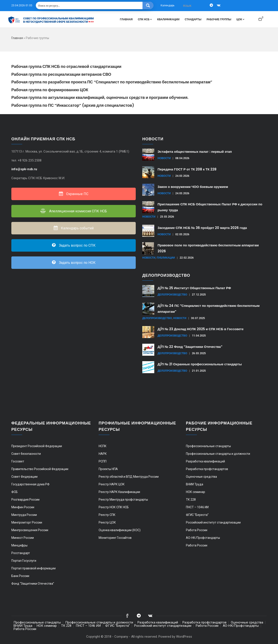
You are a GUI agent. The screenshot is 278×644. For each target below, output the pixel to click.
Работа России (197, 530)
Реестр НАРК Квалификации (119, 492)
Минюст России (23, 538)
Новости (164, 158)
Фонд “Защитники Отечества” (33, 584)
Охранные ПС (74, 194)
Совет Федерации (24, 477)
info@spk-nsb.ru (25, 169)
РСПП (103, 461)
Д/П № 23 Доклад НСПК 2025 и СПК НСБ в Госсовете (201, 329)
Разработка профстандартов (207, 469)
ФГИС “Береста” (197, 515)
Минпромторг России (27, 522)
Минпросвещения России (30, 530)
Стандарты (193, 19)
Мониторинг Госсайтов (115, 538)
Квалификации (168, 19)
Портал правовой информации (33, 568)
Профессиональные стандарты (208, 446)
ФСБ (15, 492)
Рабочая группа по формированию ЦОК (50, 90)
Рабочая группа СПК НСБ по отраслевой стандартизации (66, 66)
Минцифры (19, 545)
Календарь (167, 5)
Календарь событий (74, 228)
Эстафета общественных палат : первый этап (195, 152)
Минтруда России (24, 515)
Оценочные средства (201, 477)
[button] (261, 17)
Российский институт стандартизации (213, 522)
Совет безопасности (26, 454)
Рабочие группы (219, 19)
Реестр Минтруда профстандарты (123, 500)
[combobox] (188, 6)
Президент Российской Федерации (37, 446)
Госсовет (18, 461)
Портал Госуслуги (24, 561)
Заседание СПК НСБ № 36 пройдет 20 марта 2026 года (202, 228)
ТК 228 (191, 500)
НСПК (103, 446)
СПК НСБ (145, 19)
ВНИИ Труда (195, 484)
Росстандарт (21, 553)
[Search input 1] (89, 5)
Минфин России (23, 507)
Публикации (166, 258)
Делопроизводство (172, 295)
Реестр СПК (107, 515)
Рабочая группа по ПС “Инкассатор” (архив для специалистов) (73, 105)
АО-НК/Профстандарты (203, 538)
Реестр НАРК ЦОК (112, 484)
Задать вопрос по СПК (74, 245)
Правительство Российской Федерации (40, 469)
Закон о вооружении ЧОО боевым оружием (193, 187)
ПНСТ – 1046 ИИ (197, 507)
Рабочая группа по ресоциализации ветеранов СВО (61, 74)
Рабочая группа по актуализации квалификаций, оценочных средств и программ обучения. (100, 97)
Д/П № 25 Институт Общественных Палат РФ (194, 288)
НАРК (103, 454)
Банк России (20, 576)
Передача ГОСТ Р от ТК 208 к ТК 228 (187, 169)
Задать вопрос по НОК (74, 263)
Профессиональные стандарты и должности (218, 454)
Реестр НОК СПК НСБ (114, 507)
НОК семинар (196, 492)
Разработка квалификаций (205, 461)
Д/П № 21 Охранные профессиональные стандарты (200, 364)
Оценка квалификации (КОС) (120, 530)
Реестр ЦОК (107, 522)
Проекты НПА (108, 469)
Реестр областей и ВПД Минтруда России (129, 477)
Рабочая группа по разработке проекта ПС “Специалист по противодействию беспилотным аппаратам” (112, 82)
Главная (126, 19)
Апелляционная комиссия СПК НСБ (74, 211)
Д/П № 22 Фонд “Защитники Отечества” (190, 347)
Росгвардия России (25, 500)
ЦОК (240, 19)
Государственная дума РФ (30, 484)
